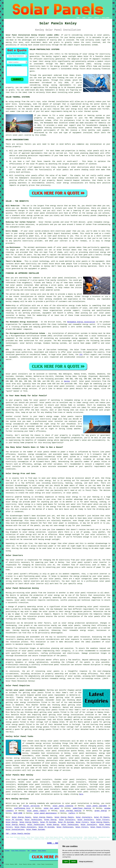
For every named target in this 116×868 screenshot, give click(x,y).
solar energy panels (91, 717)
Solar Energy (12, 822)
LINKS (84, 18)
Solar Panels (42, 851)
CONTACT (97, 18)
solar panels (103, 35)
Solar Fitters (103, 820)
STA (81, 355)
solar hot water (52, 808)
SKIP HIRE (18, 813)
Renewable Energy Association (81, 322)
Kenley (67, 381)
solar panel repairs (37, 811)
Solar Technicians (33, 820)
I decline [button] (73, 862)
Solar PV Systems (14, 820)
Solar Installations (15, 830)
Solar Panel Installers (26, 827)
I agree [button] (66, 862)
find (13, 779)
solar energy (88, 54)
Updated (34, 851)
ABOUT (90, 18)
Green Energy (50, 820)
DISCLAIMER (106, 18)
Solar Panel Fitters (100, 827)
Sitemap (7, 851)
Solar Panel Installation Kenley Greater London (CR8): (33, 35)
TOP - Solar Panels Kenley (18, 834)
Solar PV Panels (102, 817)
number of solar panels (38, 452)
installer (10, 584)
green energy (101, 811)
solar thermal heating (71, 811)
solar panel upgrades (97, 806)
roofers (72, 813)
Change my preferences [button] (86, 862)
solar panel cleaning (63, 806)
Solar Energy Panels (21, 817)
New (29, 851)
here (81, 794)
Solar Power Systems (36, 830)
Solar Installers (84, 817)
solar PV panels (73, 698)
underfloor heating (82, 808)
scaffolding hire (22, 808)
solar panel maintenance (45, 813)
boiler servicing (31, 806)
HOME (78, 18)
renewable (39, 128)
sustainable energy (70, 69)
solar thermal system (88, 111)
